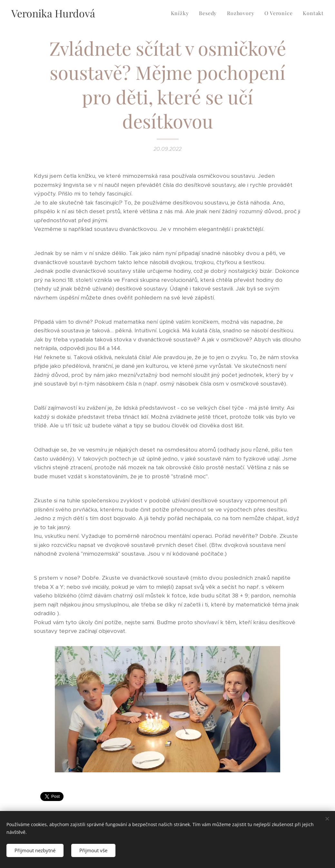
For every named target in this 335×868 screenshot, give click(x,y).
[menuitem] (182, 13)
